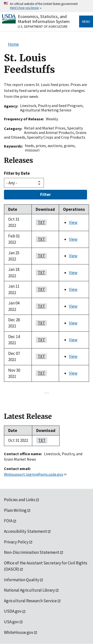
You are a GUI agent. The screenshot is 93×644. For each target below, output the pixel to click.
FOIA (8, 521)
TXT (40, 222)
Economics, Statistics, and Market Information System (44, 19)
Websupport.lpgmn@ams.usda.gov (35, 474)
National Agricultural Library (29, 590)
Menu (86, 21)
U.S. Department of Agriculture (43, 26)
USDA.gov (13, 611)
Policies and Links (20, 500)
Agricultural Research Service (30, 601)
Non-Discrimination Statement (32, 552)
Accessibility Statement (25, 531)
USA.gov (11, 622)
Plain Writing (15, 510)
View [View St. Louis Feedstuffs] (73, 222)
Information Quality (22, 580)
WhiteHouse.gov (19, 632)
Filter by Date (17, 173)
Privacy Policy (16, 542)
